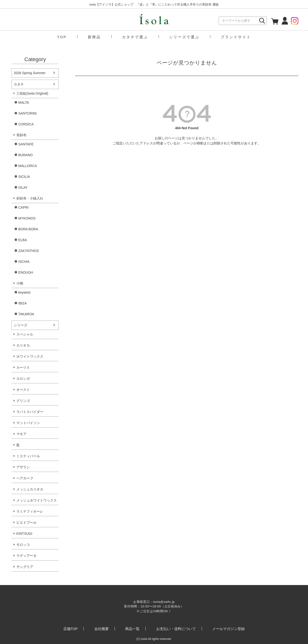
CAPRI (23, 207)
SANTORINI (27, 113)
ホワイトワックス (30, 356)
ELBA (23, 240)
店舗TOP (71, 629)
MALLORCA (28, 166)
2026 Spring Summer (30, 73)
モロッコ (23, 545)
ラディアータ (26, 556)
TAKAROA (26, 314)
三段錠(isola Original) (32, 93)
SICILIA (24, 177)
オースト (23, 390)
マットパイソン (28, 423)
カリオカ (23, 345)
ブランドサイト (236, 37)
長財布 (21, 135)
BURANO (26, 155)
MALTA (24, 103)
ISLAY (23, 187)
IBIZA (22, 303)
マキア (21, 434)
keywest (24, 292)
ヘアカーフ (25, 478)
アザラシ (23, 467)
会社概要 (102, 629)
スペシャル (25, 334)
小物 (20, 283)
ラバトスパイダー (30, 412)
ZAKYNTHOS (29, 251)
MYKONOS (27, 218)
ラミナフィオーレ (30, 511)
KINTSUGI (24, 534)
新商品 (94, 37)
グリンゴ (23, 401)
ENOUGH (26, 272)
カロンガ (23, 379)
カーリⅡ (23, 367)
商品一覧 (132, 629)
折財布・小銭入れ (30, 198)
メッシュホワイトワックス (37, 500)
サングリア (25, 567)
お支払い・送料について (176, 629)
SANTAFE (26, 144)
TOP (62, 37)
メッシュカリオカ (30, 489)
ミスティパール (28, 456)
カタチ (19, 84)
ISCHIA (24, 262)
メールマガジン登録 (228, 629)
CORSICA (26, 124)
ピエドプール (26, 522)
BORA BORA (28, 229)
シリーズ (20, 325)
